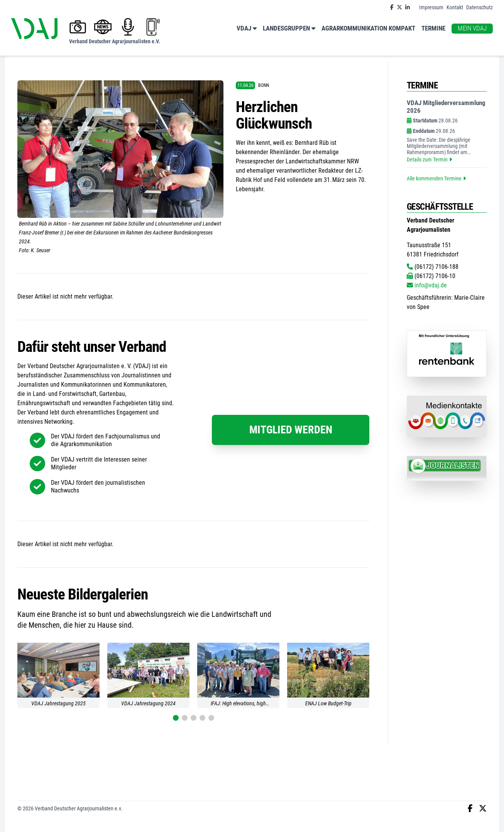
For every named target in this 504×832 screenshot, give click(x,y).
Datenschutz (479, 7)
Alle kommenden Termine (436, 178)
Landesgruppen (289, 29)
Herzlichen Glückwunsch (274, 115)
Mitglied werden (291, 430)
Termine (433, 28)
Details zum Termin (429, 160)
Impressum (431, 7)
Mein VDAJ (472, 28)
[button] (176, 718)
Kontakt (455, 7)
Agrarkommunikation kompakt (368, 28)
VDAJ (247, 29)
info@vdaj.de (427, 285)
